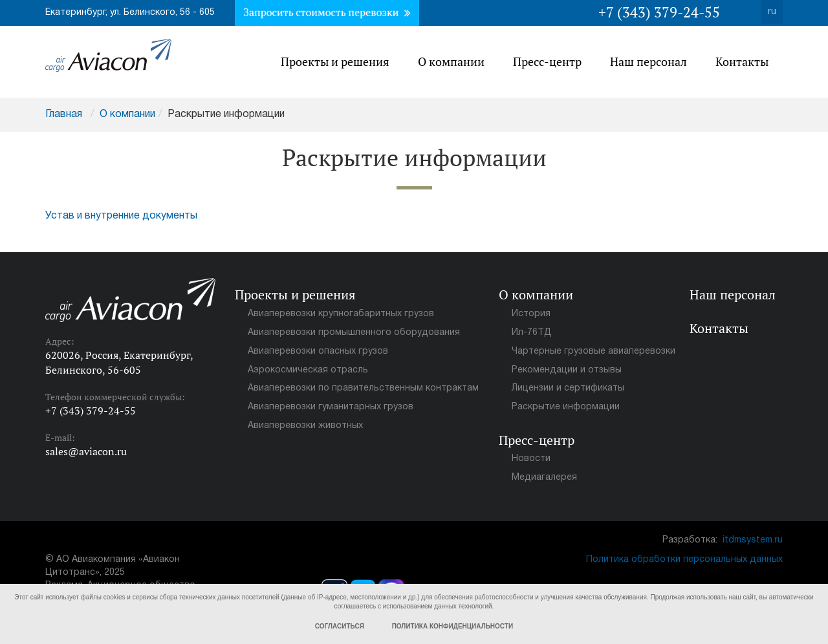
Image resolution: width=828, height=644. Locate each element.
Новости (531, 459)
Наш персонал (648, 61)
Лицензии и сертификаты (568, 388)
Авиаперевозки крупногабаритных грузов (341, 314)
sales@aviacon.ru (86, 451)
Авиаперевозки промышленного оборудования (354, 333)
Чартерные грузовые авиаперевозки (594, 351)
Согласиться (340, 626)
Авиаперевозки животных (305, 426)
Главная (64, 114)
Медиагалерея (544, 478)
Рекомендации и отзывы (567, 370)
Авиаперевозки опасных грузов (318, 351)
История (531, 314)
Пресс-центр (547, 61)
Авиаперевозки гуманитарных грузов (331, 407)
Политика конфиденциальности (452, 626)
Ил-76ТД (532, 333)
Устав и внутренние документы (121, 216)
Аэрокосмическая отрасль (308, 370)
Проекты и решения (335, 61)
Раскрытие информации (566, 407)
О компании (451, 61)
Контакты (742, 61)
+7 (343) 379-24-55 (659, 12)
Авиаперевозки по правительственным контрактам (363, 388)
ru (772, 12)
